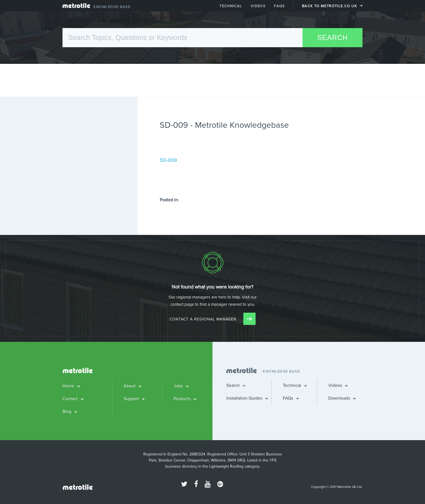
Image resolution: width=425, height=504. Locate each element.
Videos (258, 6)
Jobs (178, 386)
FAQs (279, 6)
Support (131, 399)
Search (233, 385)
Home (68, 386)
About (130, 386)
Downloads (339, 398)
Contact (70, 399)
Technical (231, 6)
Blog (67, 411)
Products (182, 399)
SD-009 (168, 160)
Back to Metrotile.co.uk (329, 6)
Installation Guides (244, 398)
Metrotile (76, 7)
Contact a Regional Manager (212, 319)
